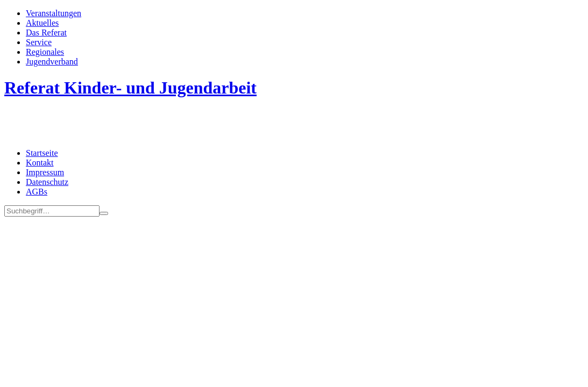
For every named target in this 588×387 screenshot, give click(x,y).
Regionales (45, 52)
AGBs (37, 192)
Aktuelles (42, 23)
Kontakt (40, 163)
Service (39, 42)
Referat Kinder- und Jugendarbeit (130, 88)
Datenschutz (47, 182)
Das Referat (46, 33)
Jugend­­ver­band (52, 62)
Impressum (45, 172)
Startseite (42, 153)
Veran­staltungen (54, 13)
